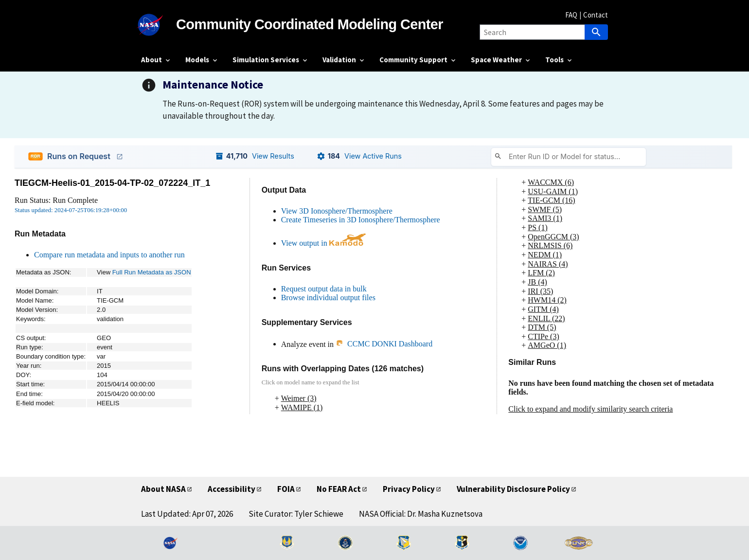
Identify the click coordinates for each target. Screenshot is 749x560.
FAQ (571, 15)
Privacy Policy (409, 489)
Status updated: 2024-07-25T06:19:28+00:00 (71, 210)
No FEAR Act (339, 489)
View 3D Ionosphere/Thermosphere (337, 211)
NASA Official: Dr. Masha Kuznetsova (421, 514)
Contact (596, 15)
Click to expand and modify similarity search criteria (590, 409)
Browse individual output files (328, 298)
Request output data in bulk (324, 289)
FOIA (286, 489)
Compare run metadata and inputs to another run (109, 255)
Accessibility (232, 489)
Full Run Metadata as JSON (152, 272)
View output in (323, 243)
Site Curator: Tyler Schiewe (296, 514)
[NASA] (159, 25)
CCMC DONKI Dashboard (384, 344)
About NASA (163, 489)
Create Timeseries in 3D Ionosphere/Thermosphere (361, 220)
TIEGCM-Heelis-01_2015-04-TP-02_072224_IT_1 (112, 183)
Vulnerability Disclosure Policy (513, 489)
